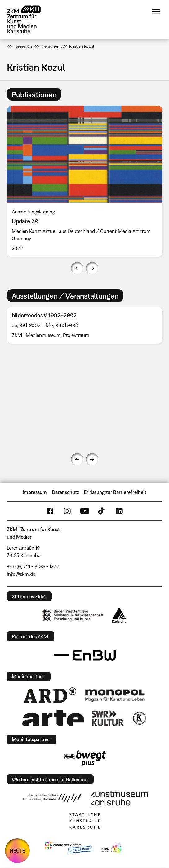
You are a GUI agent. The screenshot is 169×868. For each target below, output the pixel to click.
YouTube (85, 511)
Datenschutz (65, 492)
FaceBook (50, 511)
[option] (85, 181)
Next (92, 268)
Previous (77, 268)
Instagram (67, 511)
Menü (156, 12)
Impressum (35, 492)
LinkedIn (119, 511)
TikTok (102, 511)
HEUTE (18, 851)
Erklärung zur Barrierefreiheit (115, 492)
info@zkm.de (21, 574)
